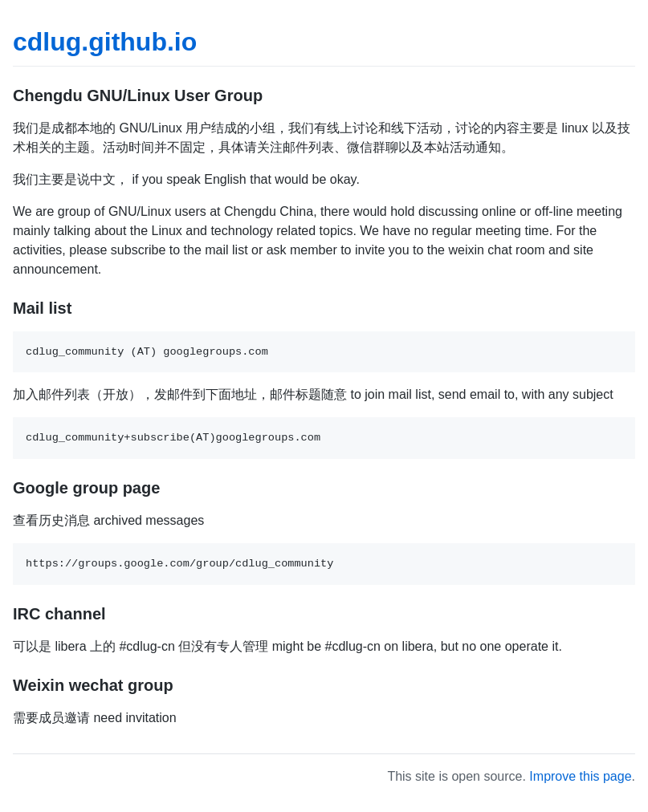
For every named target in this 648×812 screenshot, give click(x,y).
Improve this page (580, 776)
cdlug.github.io (105, 42)
